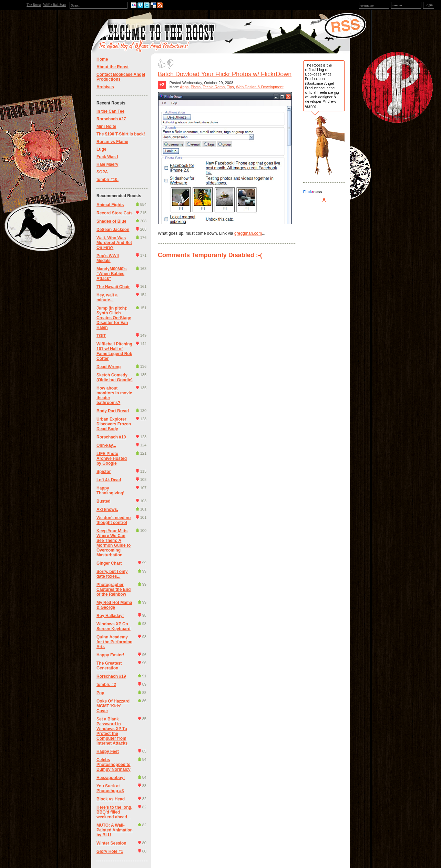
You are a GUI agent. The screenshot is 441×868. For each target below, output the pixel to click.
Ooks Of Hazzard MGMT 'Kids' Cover (113, 706)
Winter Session (111, 843)
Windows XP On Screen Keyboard (114, 626)
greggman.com (248, 233)
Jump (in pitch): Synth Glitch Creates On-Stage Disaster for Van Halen (114, 318)
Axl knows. (107, 509)
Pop (100, 693)
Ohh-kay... (106, 445)
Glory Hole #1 (110, 851)
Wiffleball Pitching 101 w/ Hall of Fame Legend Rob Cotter (114, 351)
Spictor (104, 472)
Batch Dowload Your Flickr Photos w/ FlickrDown (225, 74)
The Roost (34, 5)
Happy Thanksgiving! (110, 491)
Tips (230, 87)
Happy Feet (108, 751)
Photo (196, 87)
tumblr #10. (107, 180)
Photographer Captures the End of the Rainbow (114, 589)
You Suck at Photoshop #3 (110, 788)
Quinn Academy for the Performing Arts (115, 642)
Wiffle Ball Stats (55, 5)
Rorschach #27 (111, 119)
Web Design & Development (260, 87)
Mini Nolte (106, 127)
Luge (101, 149)
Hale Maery (107, 164)
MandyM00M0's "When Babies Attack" (112, 274)
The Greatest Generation (109, 666)
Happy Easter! (110, 655)
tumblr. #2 (106, 685)
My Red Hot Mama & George (114, 605)
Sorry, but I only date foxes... (112, 574)
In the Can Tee (110, 111)
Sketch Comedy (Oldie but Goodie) (115, 377)
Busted (104, 501)
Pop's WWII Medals (108, 258)
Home (102, 59)
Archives (105, 87)
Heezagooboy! (111, 778)
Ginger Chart (109, 563)
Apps (184, 87)
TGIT (101, 336)
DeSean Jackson (113, 230)
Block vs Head (111, 799)
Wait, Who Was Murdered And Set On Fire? (114, 243)
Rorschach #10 (111, 437)
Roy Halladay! (110, 616)
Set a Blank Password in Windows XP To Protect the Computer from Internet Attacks (112, 731)
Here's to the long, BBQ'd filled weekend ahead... (114, 812)
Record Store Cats (115, 213)
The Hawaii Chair (113, 287)
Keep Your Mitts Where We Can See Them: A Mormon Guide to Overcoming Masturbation (114, 543)
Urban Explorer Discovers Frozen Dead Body (114, 424)
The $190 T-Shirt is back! (121, 134)
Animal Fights (110, 205)
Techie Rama (214, 87)
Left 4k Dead (109, 480)
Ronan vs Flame (112, 142)
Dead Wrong (109, 367)
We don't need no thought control (114, 520)
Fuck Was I (107, 157)
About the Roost (112, 67)
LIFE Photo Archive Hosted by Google (112, 458)
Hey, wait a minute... (107, 297)
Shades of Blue (111, 221)
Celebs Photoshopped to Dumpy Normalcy (114, 765)
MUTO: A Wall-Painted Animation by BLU (115, 830)
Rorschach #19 (111, 676)
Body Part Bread (113, 411)
